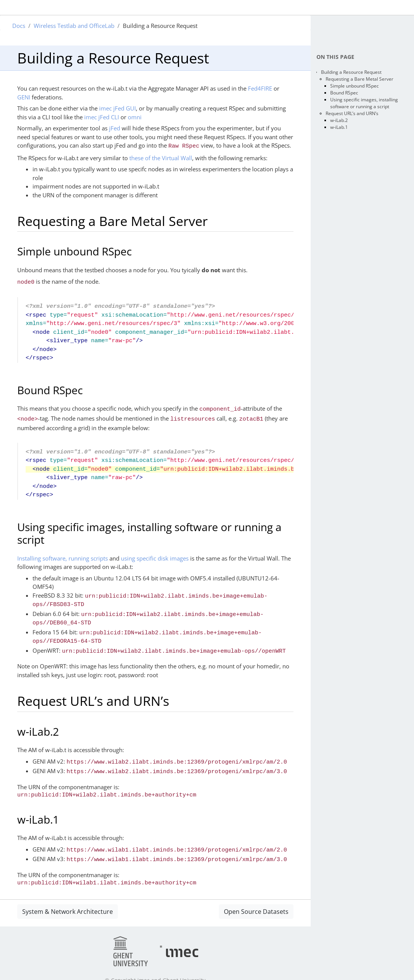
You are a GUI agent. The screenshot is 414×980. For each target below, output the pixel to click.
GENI (24, 97)
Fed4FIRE (260, 88)
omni (135, 117)
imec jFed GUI (117, 108)
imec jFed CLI (102, 117)
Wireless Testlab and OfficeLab (74, 26)
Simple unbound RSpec (355, 86)
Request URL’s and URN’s (352, 113)
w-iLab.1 (339, 127)
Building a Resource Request (351, 72)
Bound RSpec (344, 93)
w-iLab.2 (339, 120)
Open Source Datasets (256, 898)
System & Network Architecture (68, 898)
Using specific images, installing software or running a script (364, 103)
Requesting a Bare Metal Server (359, 79)
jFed (115, 128)
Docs (19, 26)
